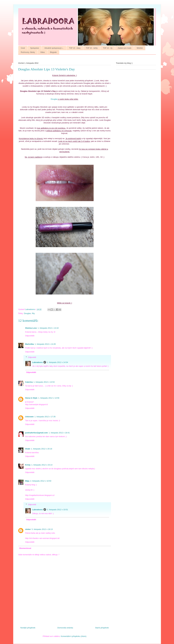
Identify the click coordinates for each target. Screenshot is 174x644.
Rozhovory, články (28, 52)
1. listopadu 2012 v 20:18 (42, 449)
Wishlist (140, 48)
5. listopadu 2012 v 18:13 (42, 529)
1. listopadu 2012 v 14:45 (45, 344)
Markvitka (30, 344)
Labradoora (38, 362)
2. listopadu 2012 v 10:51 (57, 510)
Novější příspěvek (28, 628)
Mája (27, 481)
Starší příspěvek (102, 628)
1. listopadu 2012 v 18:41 (59, 433)
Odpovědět (30, 336)
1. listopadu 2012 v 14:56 (49, 398)
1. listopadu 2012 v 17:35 (45, 417)
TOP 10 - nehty (92, 48)
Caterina (29, 382)
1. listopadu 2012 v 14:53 (44, 382)
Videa (42, 52)
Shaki (28, 449)
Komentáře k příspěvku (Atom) (74, 636)
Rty (33, 313)
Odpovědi (32, 357)
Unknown (29, 417)
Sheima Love (31, 328)
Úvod (23, 48)
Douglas (54, 99)
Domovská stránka (65, 628)
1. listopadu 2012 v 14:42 (48, 328)
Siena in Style (31, 398)
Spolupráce (35, 48)
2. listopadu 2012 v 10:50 (41, 481)
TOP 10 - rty (108, 48)
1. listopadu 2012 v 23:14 (42, 465)
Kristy (28, 465)
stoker (28, 529)
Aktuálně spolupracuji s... (54, 48)
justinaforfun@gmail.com (37, 433)
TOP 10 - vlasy (75, 48)
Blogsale (53, 52)
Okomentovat (25, 548)
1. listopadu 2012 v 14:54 (57, 362)
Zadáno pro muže (124, 48)
